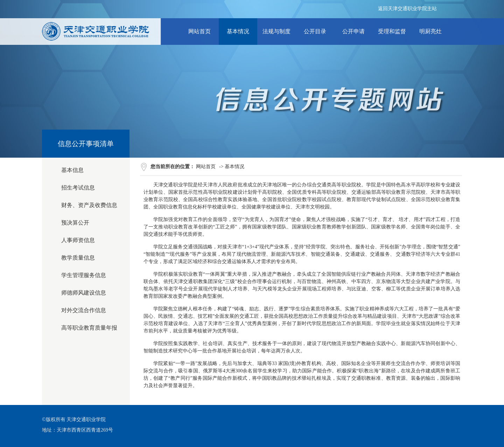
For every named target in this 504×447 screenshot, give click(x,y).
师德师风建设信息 (84, 293)
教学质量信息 (78, 258)
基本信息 (72, 170)
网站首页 (206, 167)
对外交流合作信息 (84, 310)
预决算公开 (75, 223)
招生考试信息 (78, 188)
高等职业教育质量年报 (89, 328)
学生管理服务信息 (84, 275)
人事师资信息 (78, 240)
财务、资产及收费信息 (89, 205)
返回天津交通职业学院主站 (407, 9)
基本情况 (234, 167)
